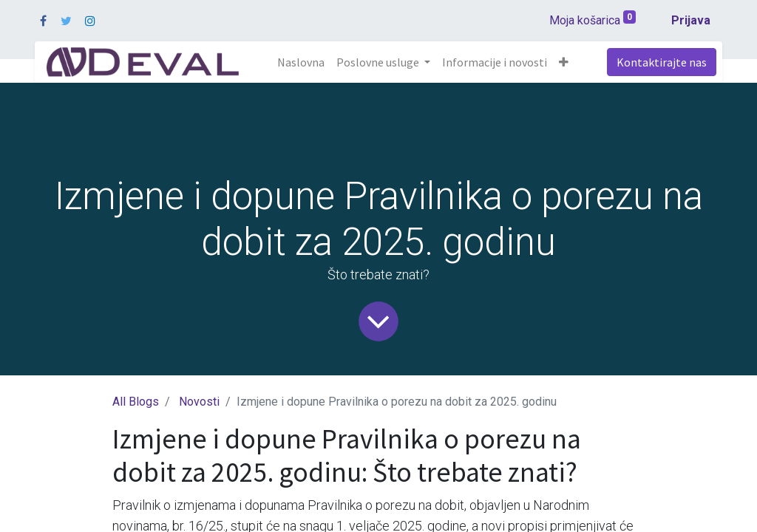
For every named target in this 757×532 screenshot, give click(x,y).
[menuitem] (301, 62)
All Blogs (136, 402)
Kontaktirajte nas (662, 62)
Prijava (691, 20)
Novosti (199, 402)
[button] (564, 62)
